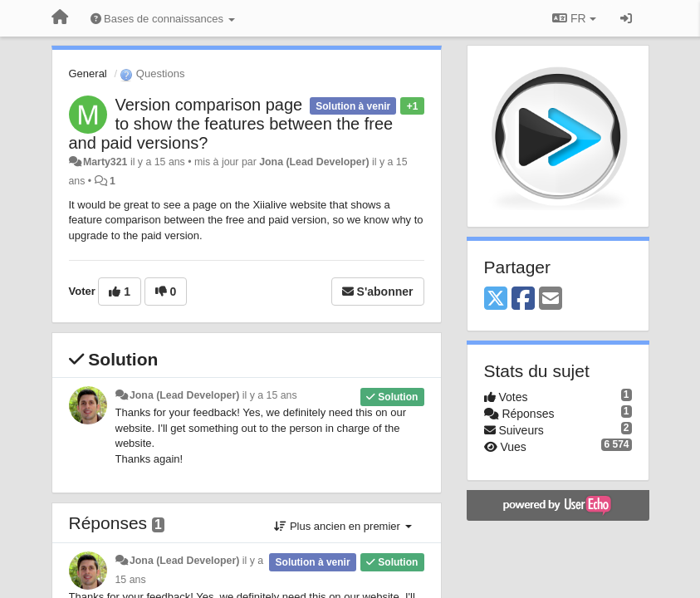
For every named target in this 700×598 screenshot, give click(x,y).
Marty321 (105, 162)
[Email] (551, 299)
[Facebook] (523, 299)
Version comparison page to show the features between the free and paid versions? (231, 124)
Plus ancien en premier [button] (343, 526)
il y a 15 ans (270, 395)
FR (574, 18)
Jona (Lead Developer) (314, 162)
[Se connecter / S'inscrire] (626, 18)
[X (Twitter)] (496, 299)
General (88, 74)
